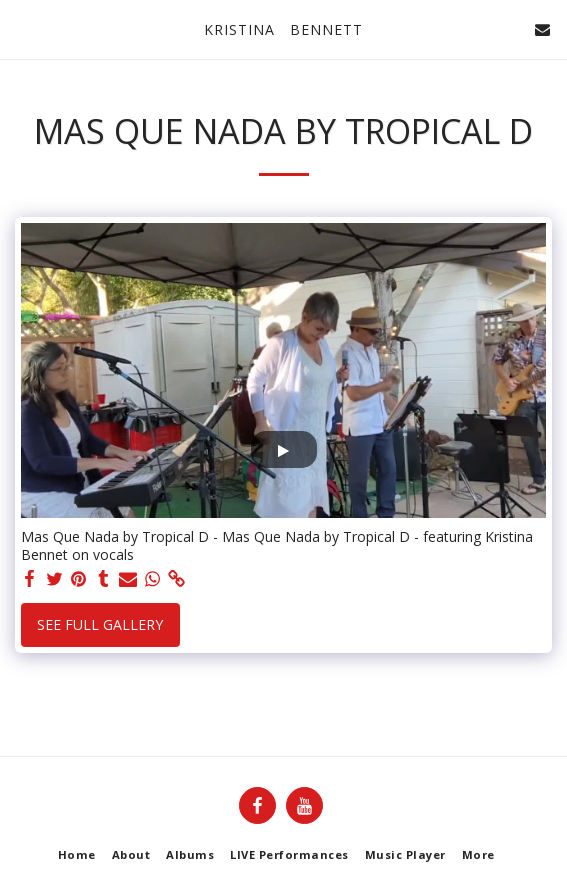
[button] (22, 28)
